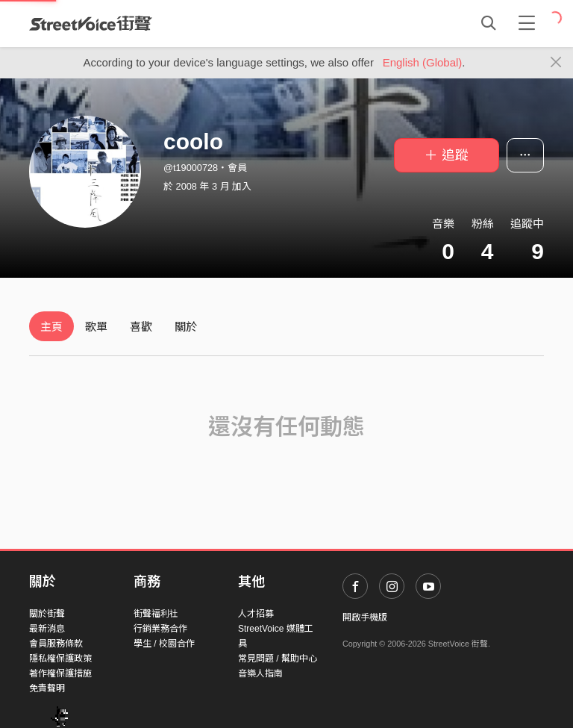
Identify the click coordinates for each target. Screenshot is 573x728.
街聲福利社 (156, 614)
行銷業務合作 (160, 629)
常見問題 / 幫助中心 (278, 659)
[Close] (556, 63)
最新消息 (47, 629)
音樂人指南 (260, 673)
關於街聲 (47, 614)
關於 (186, 327)
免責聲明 (47, 688)
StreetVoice (91, 23)
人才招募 (256, 614)
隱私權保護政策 (60, 659)
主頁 (51, 327)
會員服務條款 (56, 644)
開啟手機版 (365, 617)
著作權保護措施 (60, 673)
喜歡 (141, 327)
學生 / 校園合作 (164, 644)
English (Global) (423, 62)
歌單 (96, 327)
